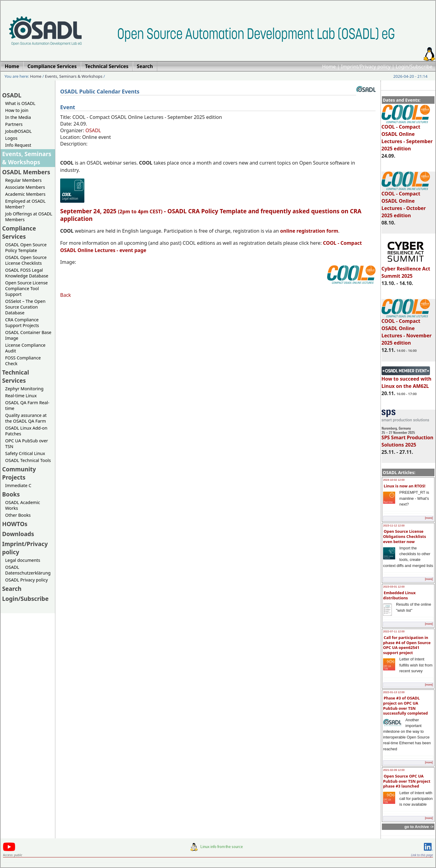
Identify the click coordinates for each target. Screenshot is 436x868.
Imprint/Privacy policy (366, 67)
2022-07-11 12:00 (394, 631)
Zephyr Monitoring (24, 389)
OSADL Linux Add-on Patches (26, 431)
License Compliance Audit (25, 348)
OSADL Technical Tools (28, 460)
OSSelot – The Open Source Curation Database (25, 307)
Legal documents (23, 560)
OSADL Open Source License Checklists (26, 260)
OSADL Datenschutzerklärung (28, 570)
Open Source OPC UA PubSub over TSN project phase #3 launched (407, 781)
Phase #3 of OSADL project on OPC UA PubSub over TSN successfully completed (405, 706)
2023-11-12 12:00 (394, 526)
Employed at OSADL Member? (25, 204)
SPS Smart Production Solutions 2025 (408, 438)
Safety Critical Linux (25, 453)
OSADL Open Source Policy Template (26, 247)
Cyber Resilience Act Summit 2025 (406, 270)
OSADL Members (26, 172)
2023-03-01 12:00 (394, 587)
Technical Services (16, 376)
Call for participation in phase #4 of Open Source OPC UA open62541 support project (407, 645)
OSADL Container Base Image (28, 335)
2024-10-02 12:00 (394, 480)
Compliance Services (19, 232)
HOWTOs (15, 524)
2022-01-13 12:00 (394, 692)
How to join (17, 110)
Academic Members (25, 194)
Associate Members (25, 187)
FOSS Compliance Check (23, 361)
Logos (11, 138)
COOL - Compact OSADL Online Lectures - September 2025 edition (407, 135)
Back (66, 295)
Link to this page (422, 855)
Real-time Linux (21, 396)
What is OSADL (20, 103)
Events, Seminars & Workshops (74, 76)
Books (11, 494)
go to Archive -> (419, 827)
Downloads (18, 534)
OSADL (12, 95)
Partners (14, 124)
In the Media (18, 117)
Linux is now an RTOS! (405, 486)
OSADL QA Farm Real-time (27, 405)
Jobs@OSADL (18, 131)
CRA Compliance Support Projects (22, 323)
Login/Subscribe (414, 67)
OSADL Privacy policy (26, 580)
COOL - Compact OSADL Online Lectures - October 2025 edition (406, 202)
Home (329, 67)
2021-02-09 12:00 (394, 770)
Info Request (18, 145)
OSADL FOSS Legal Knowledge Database (27, 273)
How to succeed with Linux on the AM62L (407, 380)
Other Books (18, 515)
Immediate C (18, 485)
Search (12, 589)
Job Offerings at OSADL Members (29, 217)
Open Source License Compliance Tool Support (26, 288)
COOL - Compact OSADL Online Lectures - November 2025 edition (407, 329)
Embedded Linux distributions (399, 595)
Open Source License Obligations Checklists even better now (405, 536)
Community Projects (19, 473)
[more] (429, 518)
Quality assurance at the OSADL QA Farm (26, 418)
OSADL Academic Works (23, 505)
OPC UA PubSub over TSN (27, 444)
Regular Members (23, 180)
